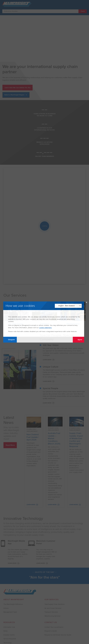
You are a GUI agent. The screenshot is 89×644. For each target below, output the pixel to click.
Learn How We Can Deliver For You (18, 88)
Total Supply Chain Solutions (55, 604)
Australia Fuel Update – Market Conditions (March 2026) (54, 438)
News (6, 631)
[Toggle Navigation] (85, 4)
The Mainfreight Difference (13, 604)
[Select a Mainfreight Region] (16, 95)
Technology (8, 643)
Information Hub (9, 627)
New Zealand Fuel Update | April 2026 (33, 437)
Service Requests (10, 639)
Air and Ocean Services (53, 608)
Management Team (10, 612)
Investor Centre (9, 635)
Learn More (47, 360)
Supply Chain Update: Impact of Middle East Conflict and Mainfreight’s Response (76, 440)
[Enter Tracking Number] (40, 11)
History (6, 608)
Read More (10, 445)
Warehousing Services (52, 616)
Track (83, 11)
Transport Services (51, 612)
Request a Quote (51, 631)
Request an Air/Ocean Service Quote (58, 635)
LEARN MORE (12, 563)
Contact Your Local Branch (54, 627)
